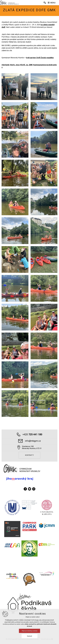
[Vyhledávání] (45, 3)
